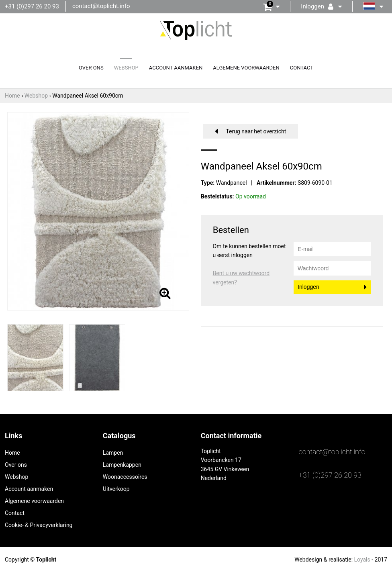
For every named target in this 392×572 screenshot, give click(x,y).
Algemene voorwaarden (246, 68)
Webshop (126, 68)
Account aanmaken (176, 68)
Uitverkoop (116, 489)
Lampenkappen (122, 465)
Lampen (113, 453)
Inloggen (308, 287)
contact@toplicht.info (101, 6)
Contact (302, 68)
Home (12, 453)
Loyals (362, 560)
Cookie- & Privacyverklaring (39, 525)
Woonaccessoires (125, 477)
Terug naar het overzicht (256, 131)
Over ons (91, 68)
